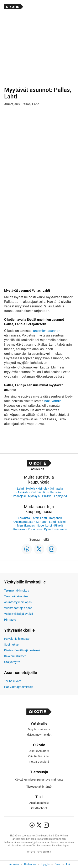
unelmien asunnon (47, 331)
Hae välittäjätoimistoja (19, 687)
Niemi (62, 522)
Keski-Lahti (40, 518)
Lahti (20, 489)
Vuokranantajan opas (18, 608)
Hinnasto (10, 620)
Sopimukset (12, 645)
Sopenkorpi (45, 525)
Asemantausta (24, 522)
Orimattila (56, 489)
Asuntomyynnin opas (18, 602)
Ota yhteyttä (12, 662)
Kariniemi (19, 529)
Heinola (43, 489)
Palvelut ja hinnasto (17, 639)
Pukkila (47, 496)
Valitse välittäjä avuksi (19, 614)
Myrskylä (34, 496)
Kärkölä (36, 492)
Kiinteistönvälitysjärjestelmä (22, 650)
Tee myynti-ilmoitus (17, 591)
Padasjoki (19, 496)
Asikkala (23, 492)
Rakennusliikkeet (15, 656)
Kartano (41, 522)
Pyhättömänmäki (55, 529)
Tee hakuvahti (13, 681)
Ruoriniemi (35, 529)
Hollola (31, 489)
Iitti (45, 492)
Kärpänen (56, 518)
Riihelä (59, 525)
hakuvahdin (53, 401)
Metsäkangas (26, 525)
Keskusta (24, 518)
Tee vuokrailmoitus (16, 596)
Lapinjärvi (60, 496)
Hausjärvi (56, 492)
